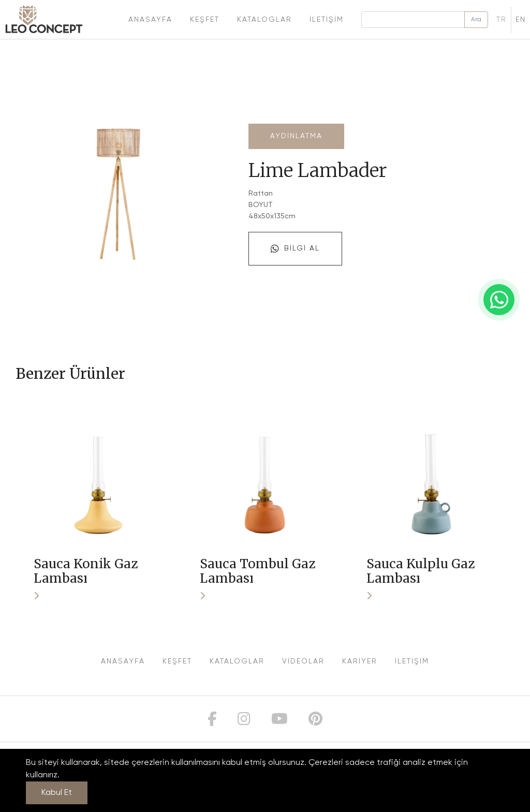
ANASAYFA (123, 661)
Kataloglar (264, 20)
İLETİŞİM (412, 661)
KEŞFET (177, 661)
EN (521, 20)
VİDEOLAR (303, 661)
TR (502, 20)
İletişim (327, 20)
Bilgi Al (295, 249)
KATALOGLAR (237, 661)
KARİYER (360, 661)
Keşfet (205, 20)
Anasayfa (150, 20)
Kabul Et (57, 793)
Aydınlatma (296, 136)
